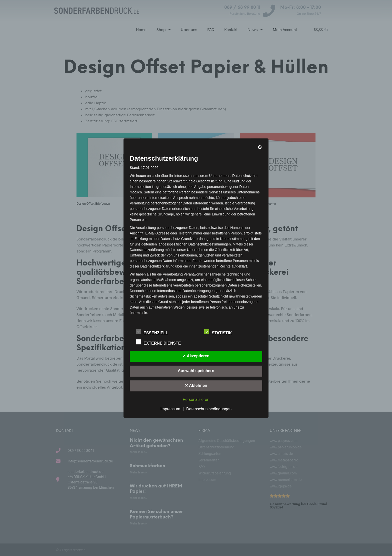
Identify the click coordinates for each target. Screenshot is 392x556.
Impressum (170, 409)
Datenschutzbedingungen (209, 409)
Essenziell (155, 332)
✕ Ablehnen (196, 385)
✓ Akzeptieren (196, 356)
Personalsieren (196, 399)
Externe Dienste (161, 342)
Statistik (221, 332)
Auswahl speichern (196, 371)
